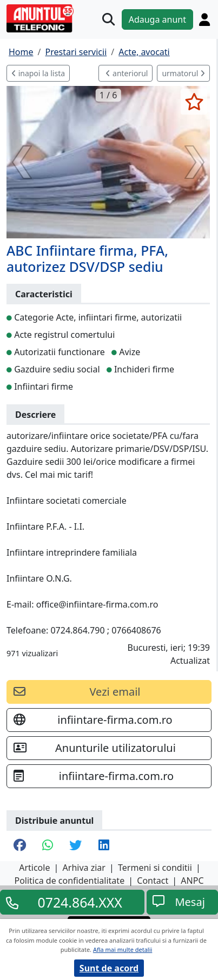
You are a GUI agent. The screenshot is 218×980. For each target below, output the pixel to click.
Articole (34, 868)
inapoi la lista (38, 73)
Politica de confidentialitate (69, 881)
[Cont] (204, 19)
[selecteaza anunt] (194, 102)
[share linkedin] (104, 846)
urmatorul (183, 73)
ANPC (192, 881)
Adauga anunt (157, 19)
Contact (153, 881)
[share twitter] (75, 846)
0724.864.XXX (80, 902)
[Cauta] (108, 19)
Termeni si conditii (155, 868)
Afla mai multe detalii (123, 949)
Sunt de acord (109, 968)
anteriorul (127, 73)
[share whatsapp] (48, 846)
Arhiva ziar (84, 868)
